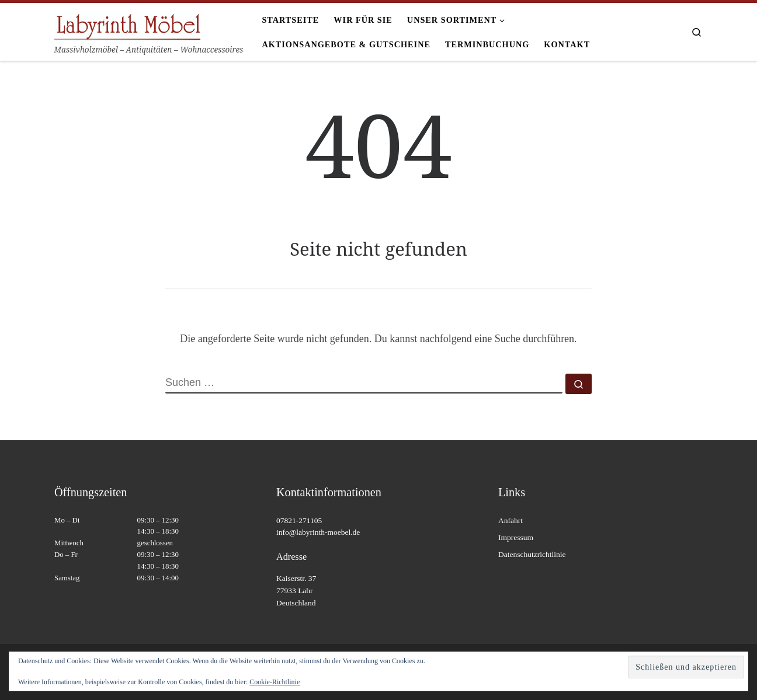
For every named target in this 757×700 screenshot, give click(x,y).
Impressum (516, 537)
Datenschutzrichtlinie (532, 554)
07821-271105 (299, 520)
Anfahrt (511, 520)
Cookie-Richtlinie (275, 682)
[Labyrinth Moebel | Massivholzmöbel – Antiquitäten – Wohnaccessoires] (127, 24)
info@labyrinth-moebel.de (318, 532)
